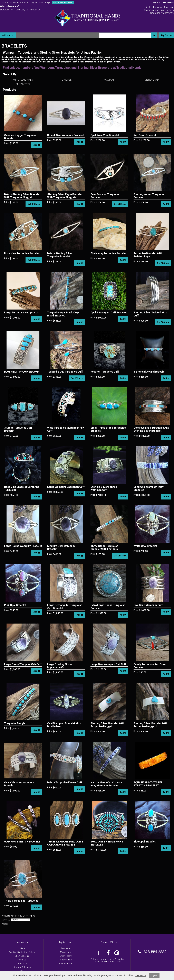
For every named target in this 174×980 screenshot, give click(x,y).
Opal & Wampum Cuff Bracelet (109, 312)
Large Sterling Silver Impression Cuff (60, 666)
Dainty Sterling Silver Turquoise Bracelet (60, 255)
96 (34, 916)
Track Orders (66, 960)
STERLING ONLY (152, 80)
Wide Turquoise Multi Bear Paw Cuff (66, 429)
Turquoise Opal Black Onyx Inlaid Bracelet (63, 314)
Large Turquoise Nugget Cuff (22, 312)
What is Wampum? (9, 6)
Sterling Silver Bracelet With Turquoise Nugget (107, 725)
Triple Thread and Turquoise (21, 901)
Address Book (66, 963)
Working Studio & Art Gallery (22, 952)
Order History (66, 956)
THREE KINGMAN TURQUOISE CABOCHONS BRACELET (65, 843)
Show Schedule (22, 956)
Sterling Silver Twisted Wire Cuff (150, 314)
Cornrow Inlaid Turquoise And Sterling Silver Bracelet (151, 429)
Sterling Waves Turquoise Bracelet (149, 196)
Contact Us (22, 963)
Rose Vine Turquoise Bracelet (22, 253)
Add (37, 145)
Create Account (167, 2)
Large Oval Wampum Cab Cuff (108, 664)
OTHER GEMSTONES (23, 80)
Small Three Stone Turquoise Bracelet (108, 429)
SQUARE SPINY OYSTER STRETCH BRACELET (148, 784)
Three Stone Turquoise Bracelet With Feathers (104, 547)
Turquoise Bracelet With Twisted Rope (148, 255)
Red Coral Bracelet (145, 135)
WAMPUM (109, 80)
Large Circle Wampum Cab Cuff (23, 664)
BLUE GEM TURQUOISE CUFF (21, 372)
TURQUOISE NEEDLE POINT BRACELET (107, 843)
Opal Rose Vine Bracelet (105, 135)
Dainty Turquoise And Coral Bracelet (150, 666)
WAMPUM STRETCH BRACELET (23, 842)
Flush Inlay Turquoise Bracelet (109, 253)
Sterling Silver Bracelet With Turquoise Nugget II (151, 725)
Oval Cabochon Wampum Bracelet (19, 784)
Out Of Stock (34, 204)
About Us (22, 960)
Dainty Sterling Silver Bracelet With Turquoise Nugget (22, 196)
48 (27, 916)
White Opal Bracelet (145, 546)
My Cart (167, 35)
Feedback (66, 948)
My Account (66, 952)
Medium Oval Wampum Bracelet (61, 547)
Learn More (141, 976)
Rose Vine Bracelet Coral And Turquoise (22, 488)
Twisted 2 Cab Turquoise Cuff (65, 372)
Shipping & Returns (22, 967)
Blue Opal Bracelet (145, 842)
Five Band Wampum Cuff (148, 605)
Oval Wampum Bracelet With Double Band (64, 725)
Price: (7, 143)
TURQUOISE (66, 80)
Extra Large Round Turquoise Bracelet (108, 607)
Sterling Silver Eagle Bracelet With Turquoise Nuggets (65, 196)
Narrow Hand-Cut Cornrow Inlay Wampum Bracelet (106, 784)
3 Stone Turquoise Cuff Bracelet (18, 429)
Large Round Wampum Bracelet (23, 546)
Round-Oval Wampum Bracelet (66, 135)
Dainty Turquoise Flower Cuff (65, 782)
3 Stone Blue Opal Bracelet (149, 372)
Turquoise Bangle (15, 723)
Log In (156, 2)
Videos (22, 948)
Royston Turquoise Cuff (105, 372)
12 (21, 916)
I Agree (154, 976)
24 (24, 916)
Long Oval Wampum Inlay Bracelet (149, 488)
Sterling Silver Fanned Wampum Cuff (104, 488)
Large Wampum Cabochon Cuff (66, 487)
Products (8, 35)
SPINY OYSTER (23, 84)
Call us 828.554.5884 (63, 2)
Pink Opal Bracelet (15, 605)
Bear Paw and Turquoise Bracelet (105, 196)
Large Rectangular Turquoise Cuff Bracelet (65, 607)
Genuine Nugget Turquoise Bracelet (20, 137)
